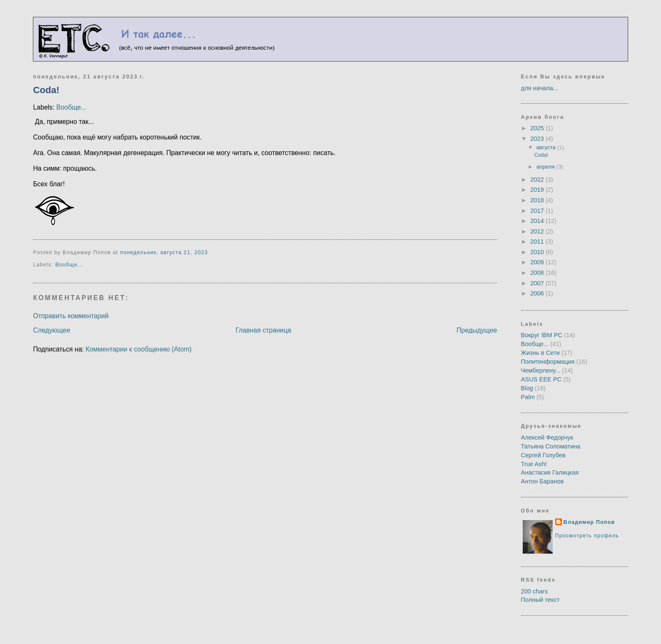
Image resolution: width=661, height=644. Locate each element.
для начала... (540, 88)
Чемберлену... (541, 370)
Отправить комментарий (71, 316)
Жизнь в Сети (540, 353)
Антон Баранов (543, 481)
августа (547, 147)
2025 (538, 128)
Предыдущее (477, 330)
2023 (538, 139)
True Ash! (534, 464)
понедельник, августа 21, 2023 (164, 252)
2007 (538, 283)
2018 (538, 200)
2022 (538, 180)
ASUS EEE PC (541, 379)
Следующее (51, 330)
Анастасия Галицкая (550, 472)
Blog (527, 388)
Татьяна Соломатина (551, 446)
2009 (538, 262)
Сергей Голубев (543, 455)
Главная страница (263, 330)
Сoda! (46, 90)
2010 (538, 252)
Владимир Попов (589, 522)
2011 (538, 241)
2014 (538, 221)
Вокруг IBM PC (542, 335)
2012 (538, 231)
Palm (528, 397)
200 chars (535, 591)
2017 (538, 211)
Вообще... (71, 107)
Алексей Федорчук (547, 437)
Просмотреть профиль (587, 536)
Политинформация (548, 362)
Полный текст (540, 600)
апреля (546, 167)
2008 (538, 273)
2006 (538, 293)
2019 (538, 190)
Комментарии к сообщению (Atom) (138, 349)
